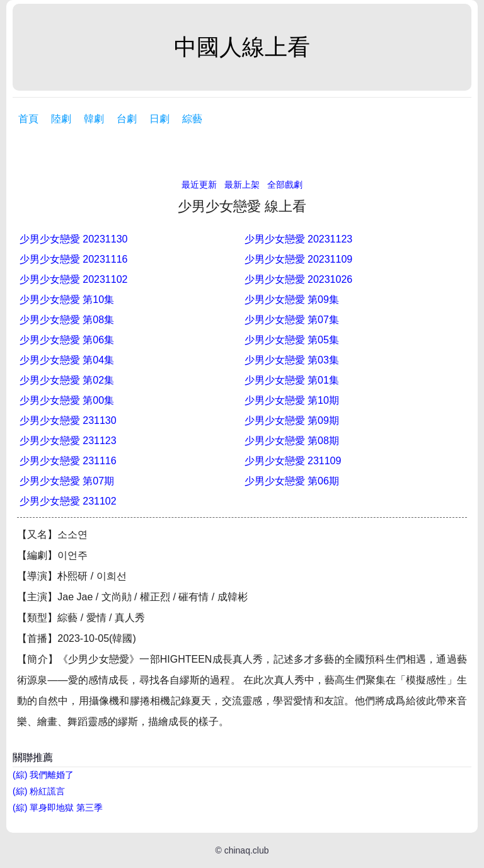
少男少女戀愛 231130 (68, 420)
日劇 (159, 119)
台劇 (127, 119)
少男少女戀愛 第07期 (67, 481)
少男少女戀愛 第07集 (292, 320)
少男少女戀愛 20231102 (74, 279)
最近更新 (199, 185)
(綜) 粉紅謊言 (39, 791)
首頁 (28, 119)
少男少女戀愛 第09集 (292, 300)
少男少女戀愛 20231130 (74, 239)
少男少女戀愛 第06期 (292, 481)
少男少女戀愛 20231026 (299, 279)
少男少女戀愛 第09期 (292, 420)
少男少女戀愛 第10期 (292, 400)
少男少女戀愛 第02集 (67, 380)
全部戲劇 (285, 185)
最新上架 (242, 185)
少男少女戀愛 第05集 (292, 340)
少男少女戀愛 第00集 (67, 400)
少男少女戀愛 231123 (68, 441)
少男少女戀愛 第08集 (67, 320)
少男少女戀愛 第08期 (292, 441)
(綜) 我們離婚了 (43, 775)
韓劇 (94, 119)
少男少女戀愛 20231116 (74, 259)
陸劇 (61, 119)
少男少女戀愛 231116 (68, 461)
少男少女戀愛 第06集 (67, 340)
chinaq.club (247, 850)
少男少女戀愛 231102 (68, 501)
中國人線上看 (242, 47)
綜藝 (192, 119)
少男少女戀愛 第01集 (292, 380)
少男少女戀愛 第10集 (67, 300)
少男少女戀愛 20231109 (299, 259)
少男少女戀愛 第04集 (67, 360)
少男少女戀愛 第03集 (292, 360)
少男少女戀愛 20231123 (299, 239)
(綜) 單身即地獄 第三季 (58, 808)
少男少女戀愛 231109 (293, 461)
